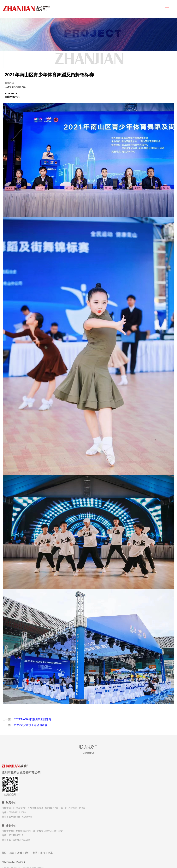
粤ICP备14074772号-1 (13, 862)
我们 (27, 853)
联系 (50, 853)
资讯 (35, 853)
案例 (20, 853)
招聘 (43, 853)
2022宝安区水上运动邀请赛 (30, 725)
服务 (12, 853)
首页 (4, 853)
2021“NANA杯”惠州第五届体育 (32, 719)
